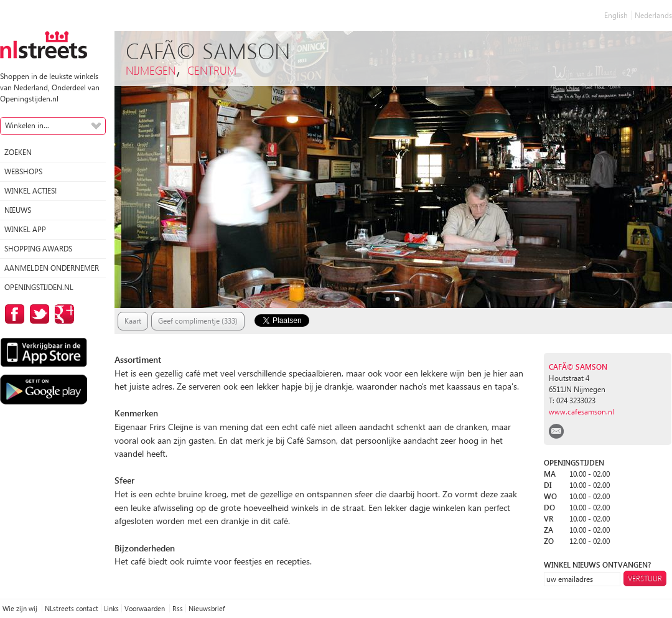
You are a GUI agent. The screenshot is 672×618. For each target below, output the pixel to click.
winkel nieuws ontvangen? (597, 565)
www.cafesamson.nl (581, 412)
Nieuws (18, 210)
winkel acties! (30, 191)
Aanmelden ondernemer (52, 268)
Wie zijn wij (21, 608)
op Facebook (12, 314)
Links (111, 608)
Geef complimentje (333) (198, 321)
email (556, 431)
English (616, 15)
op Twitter (37, 314)
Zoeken (18, 152)
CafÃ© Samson (578, 367)
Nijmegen (151, 70)
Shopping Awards (38, 249)
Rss (178, 608)
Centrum (212, 70)
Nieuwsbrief (207, 608)
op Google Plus (62, 314)
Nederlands (653, 15)
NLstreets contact (72, 608)
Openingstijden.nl (39, 287)
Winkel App (25, 229)
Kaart (133, 321)
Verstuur (645, 578)
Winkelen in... (27, 125)
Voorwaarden (146, 608)
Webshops (23, 171)
